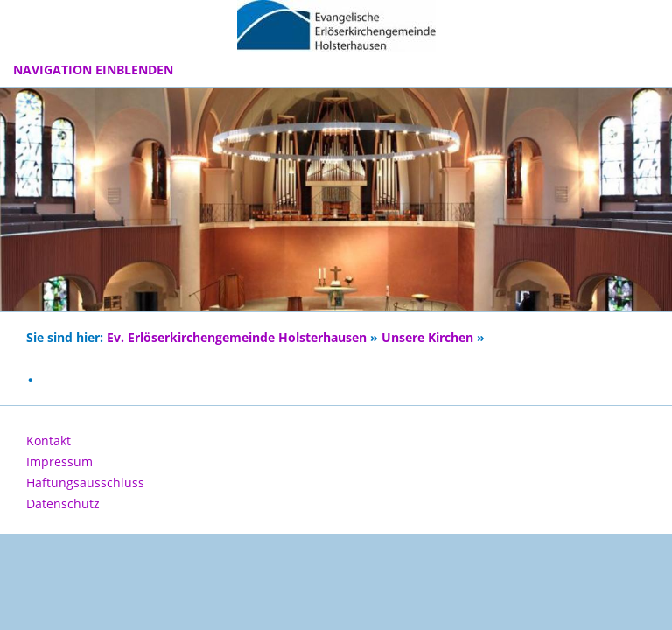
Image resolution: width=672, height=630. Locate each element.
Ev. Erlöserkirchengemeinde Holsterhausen (237, 338)
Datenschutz (63, 504)
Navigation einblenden (93, 70)
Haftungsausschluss (85, 483)
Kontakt (49, 441)
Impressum (59, 462)
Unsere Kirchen (427, 338)
